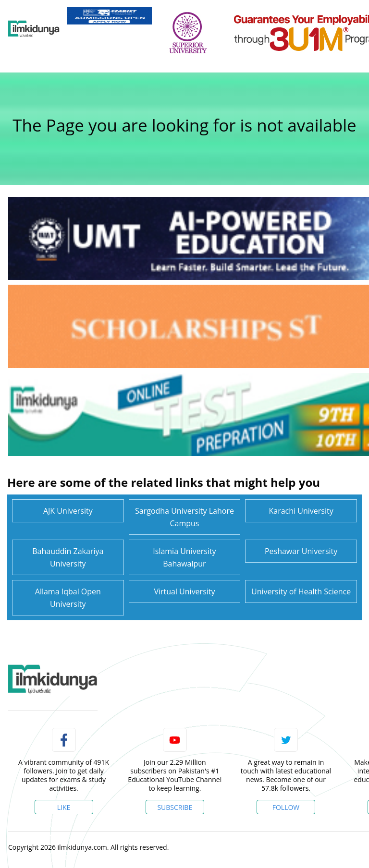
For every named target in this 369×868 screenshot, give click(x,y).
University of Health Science (301, 591)
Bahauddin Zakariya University (68, 557)
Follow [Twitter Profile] (286, 807)
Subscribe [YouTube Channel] (175, 807)
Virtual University (184, 591)
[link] (109, 16)
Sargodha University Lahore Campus (184, 517)
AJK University (68, 511)
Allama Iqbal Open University (68, 598)
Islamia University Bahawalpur (184, 557)
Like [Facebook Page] (64, 807)
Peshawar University (301, 551)
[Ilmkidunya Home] (34, 29)
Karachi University (301, 511)
